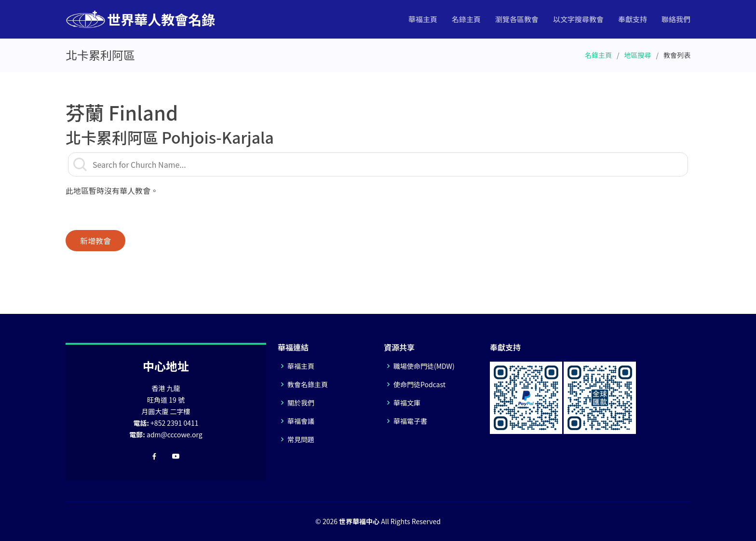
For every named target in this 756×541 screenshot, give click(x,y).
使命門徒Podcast (419, 384)
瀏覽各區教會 (517, 19)
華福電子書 (410, 421)
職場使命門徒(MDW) (424, 366)
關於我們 (301, 403)
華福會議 (301, 421)
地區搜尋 (638, 55)
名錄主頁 (466, 19)
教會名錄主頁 (308, 384)
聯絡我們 (676, 19)
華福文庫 (407, 403)
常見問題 (301, 439)
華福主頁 (423, 19)
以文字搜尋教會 (578, 19)
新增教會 (95, 241)
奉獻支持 (633, 19)
